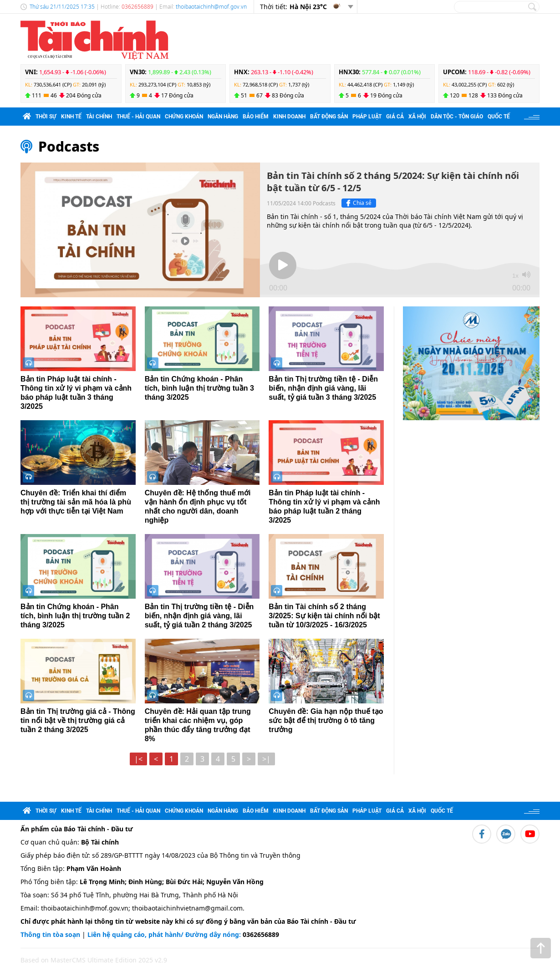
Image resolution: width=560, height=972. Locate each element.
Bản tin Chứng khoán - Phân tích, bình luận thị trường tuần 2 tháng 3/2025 (75, 616)
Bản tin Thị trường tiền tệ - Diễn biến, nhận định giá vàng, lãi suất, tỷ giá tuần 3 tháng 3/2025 (323, 388)
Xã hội (417, 117)
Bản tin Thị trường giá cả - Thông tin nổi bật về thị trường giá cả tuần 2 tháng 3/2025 (78, 720)
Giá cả (395, 117)
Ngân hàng (223, 117)
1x (515, 276)
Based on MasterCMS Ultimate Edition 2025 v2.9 (94, 960)
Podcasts (69, 146)
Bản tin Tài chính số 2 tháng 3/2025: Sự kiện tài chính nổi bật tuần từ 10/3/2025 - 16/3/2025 (324, 616)
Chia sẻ (358, 203)
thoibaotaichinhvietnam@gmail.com (187, 908)
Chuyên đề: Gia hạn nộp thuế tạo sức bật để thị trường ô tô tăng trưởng (326, 720)
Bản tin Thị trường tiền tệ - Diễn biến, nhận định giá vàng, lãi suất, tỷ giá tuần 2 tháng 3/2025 (199, 616)
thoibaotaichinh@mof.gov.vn (211, 7)
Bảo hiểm (256, 117)
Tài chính (99, 117)
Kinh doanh (289, 117)
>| (266, 759)
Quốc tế (499, 117)
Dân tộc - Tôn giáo (457, 117)
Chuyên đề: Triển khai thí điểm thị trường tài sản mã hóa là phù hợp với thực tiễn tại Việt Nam (76, 502)
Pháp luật (367, 117)
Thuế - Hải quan (138, 117)
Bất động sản (329, 117)
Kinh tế (71, 117)
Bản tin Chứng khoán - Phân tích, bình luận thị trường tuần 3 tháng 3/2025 (199, 388)
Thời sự (46, 117)
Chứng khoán (184, 117)
